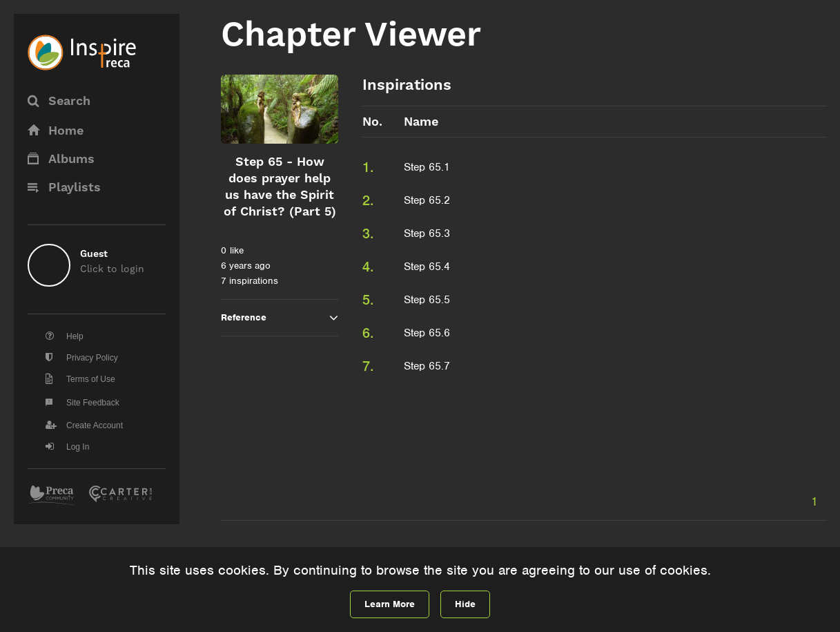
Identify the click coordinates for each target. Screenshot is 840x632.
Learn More (390, 604)
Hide (465, 604)
